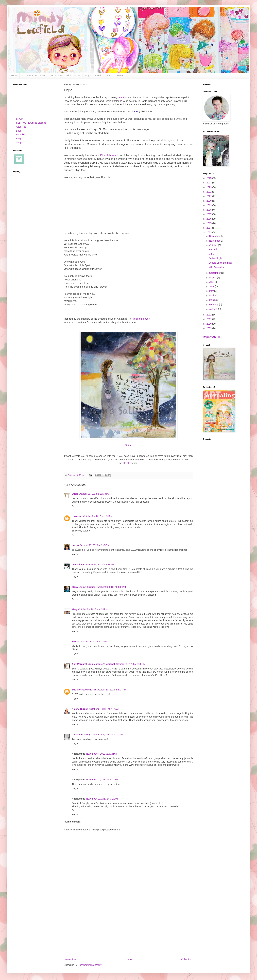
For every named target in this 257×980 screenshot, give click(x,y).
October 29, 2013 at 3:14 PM (100, 565)
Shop (19, 142)
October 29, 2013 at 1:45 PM (95, 545)
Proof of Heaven (141, 319)
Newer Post (71, 959)
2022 (209, 192)
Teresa (75, 642)
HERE (127, 463)
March (213, 300)
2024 (209, 183)
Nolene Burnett (80, 709)
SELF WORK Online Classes (65, 76)
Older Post (187, 959)
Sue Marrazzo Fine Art (84, 690)
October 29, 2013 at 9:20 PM (131, 664)
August (213, 277)
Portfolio (20, 135)
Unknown (77, 516)
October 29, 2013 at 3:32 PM (111, 587)
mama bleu (78, 565)
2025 (209, 178)
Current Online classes (34, 76)
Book (109, 76)
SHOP (14, 76)
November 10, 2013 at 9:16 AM (102, 780)
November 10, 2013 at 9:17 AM (102, 799)
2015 (209, 223)
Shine (128, 445)
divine (134, 111)
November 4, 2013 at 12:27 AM (107, 735)
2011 (209, 319)
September (215, 273)
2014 (209, 228)
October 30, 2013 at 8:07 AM (112, 690)
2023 (209, 187)
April (212, 295)
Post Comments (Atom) (90, 965)
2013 (209, 232)
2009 (209, 328)
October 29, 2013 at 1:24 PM (98, 516)
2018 (209, 210)
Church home (108, 155)
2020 (209, 201)
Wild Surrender (216, 267)
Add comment (73, 822)
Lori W (75, 545)
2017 (209, 214)
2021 (209, 196)
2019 (209, 205)
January (214, 309)
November (215, 241)
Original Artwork (93, 76)
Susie (75, 494)
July (212, 282)
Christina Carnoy (81, 735)
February (214, 304)
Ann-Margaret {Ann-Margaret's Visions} (93, 664)
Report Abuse (212, 337)
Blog (18, 138)
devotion (122, 97)
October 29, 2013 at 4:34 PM (93, 609)
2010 (209, 324)
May (212, 291)
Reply (75, 506)
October (214, 245)
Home (120, 76)
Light (211, 254)
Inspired (213, 249)
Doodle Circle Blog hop (220, 263)
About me (21, 127)
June (212, 286)
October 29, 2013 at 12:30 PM (94, 494)
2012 (209, 315)
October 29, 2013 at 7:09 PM (95, 642)
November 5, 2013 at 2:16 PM (101, 754)
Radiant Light (215, 258)
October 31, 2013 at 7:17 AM (104, 709)
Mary (75, 609)
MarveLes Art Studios (84, 587)
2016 (209, 219)
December (215, 236)
